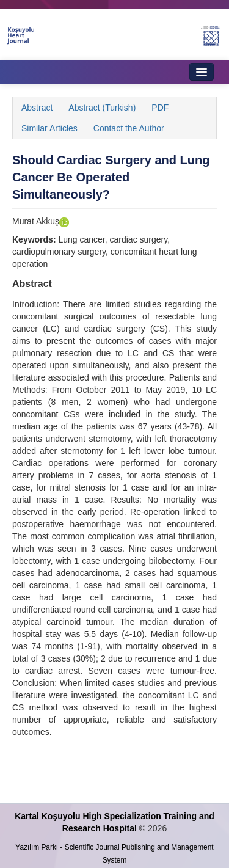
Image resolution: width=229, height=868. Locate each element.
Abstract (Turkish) (102, 108)
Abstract (37, 108)
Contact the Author (129, 128)
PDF (160, 108)
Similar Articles (49, 128)
